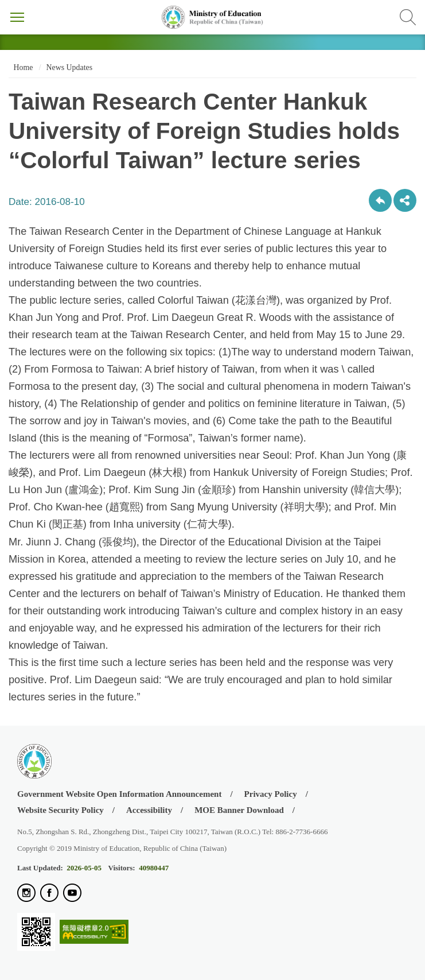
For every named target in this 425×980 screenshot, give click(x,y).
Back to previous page (380, 200)
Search (408, 17)
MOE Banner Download (239, 810)
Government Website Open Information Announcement (119, 794)
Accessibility (149, 810)
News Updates (69, 67)
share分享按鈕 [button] (405, 200)
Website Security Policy (61, 810)
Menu (17, 17)
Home (22, 67)
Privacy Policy (271, 794)
